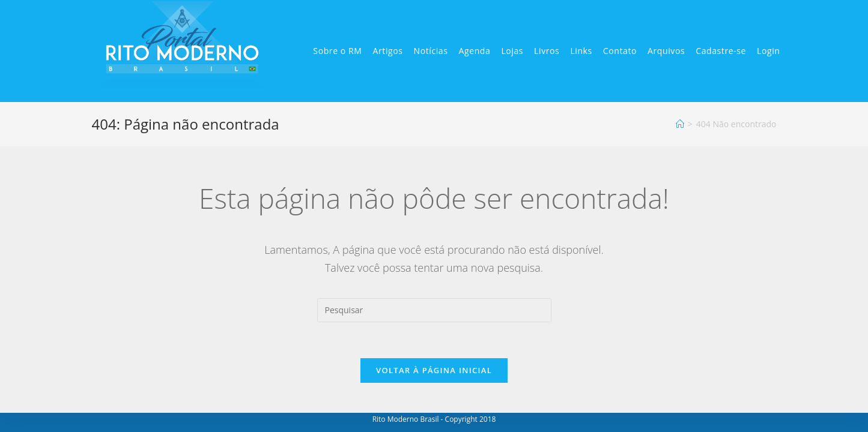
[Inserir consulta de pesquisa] (434, 310)
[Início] (680, 124)
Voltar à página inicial (434, 370)
